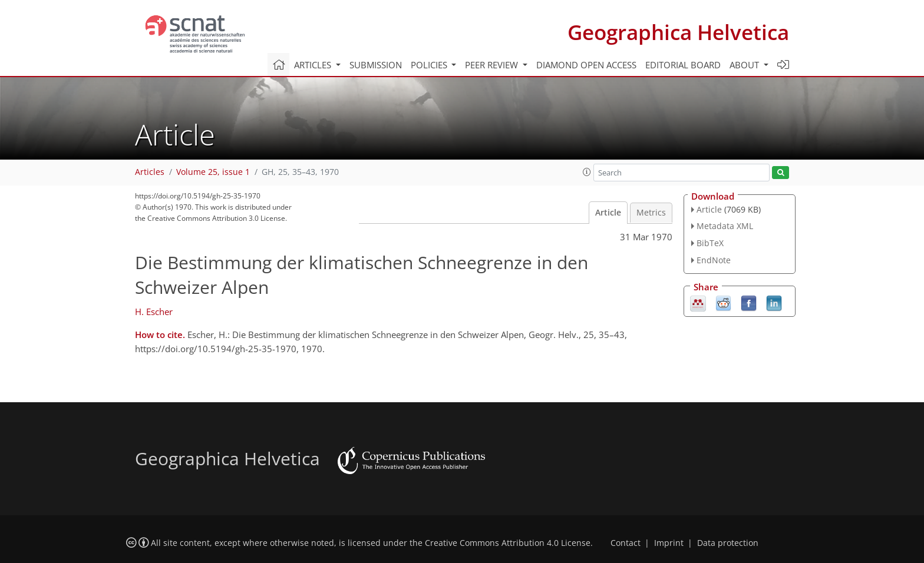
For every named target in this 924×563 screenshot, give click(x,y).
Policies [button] (430, 65)
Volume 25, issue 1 (213, 172)
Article (608, 213)
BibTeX (710, 243)
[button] (587, 172)
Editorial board (683, 65)
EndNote (714, 260)
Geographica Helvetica (678, 32)
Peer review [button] (493, 65)
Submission (376, 65)
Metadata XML (725, 226)
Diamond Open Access (586, 65)
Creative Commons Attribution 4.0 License (508, 543)
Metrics (651, 213)
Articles (150, 172)
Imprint (669, 543)
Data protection (728, 543)
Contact (626, 543)
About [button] (745, 65)
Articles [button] (314, 65)
